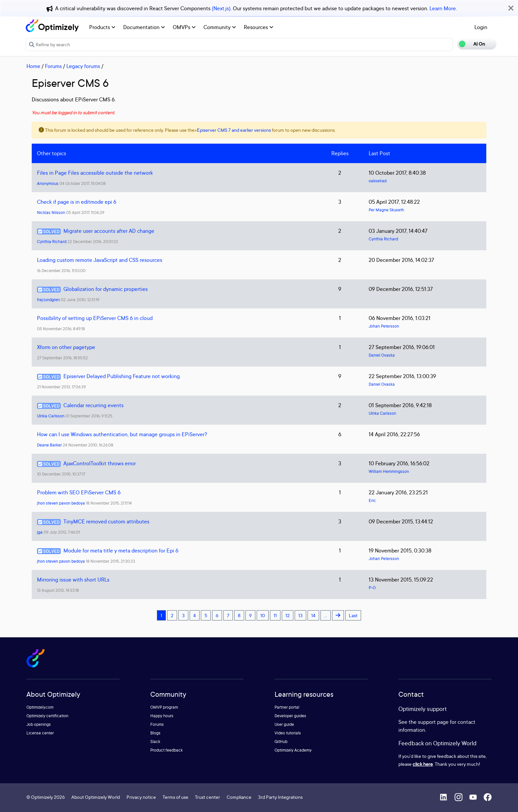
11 (275, 615)
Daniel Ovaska (382, 355)
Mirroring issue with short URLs (73, 580)
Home (33, 66)
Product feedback (166, 750)
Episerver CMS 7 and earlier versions (234, 130)
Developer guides (290, 716)
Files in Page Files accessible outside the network (95, 173)
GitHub (281, 741)
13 (300, 615)
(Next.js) (221, 8)
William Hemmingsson (389, 471)
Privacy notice (141, 797)
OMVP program (164, 707)
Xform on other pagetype (66, 347)
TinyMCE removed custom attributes (106, 521)
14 (313, 615)
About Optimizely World (96, 797)
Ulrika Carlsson (51, 416)
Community (220, 27)
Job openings (39, 724)
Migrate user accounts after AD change (109, 231)
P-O (372, 588)
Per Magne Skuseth (386, 210)
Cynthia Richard (52, 242)
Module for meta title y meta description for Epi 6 (121, 550)
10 (263, 615)
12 (288, 615)
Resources (259, 27)
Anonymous (48, 183)
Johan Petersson (384, 326)
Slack (155, 741)
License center (40, 733)
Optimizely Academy (293, 750)
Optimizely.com (40, 707)
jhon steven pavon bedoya (61, 503)
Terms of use (175, 797)
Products (102, 27)
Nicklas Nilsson (51, 212)
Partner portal (287, 707)
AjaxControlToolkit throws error (100, 463)
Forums (53, 66)
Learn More (443, 8)
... (326, 615)
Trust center (207, 797)
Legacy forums (83, 66)
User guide (284, 724)
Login (481, 27)
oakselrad (378, 181)
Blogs (155, 733)
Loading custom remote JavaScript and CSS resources (100, 260)
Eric (372, 500)
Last (353, 615)
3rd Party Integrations (280, 797)
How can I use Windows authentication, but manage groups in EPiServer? (122, 434)
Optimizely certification (47, 716)
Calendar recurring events (93, 405)
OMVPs (184, 27)
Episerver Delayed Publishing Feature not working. (122, 376)
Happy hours (162, 716)
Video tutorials (288, 733)
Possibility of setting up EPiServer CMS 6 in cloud (95, 318)
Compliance (239, 797)
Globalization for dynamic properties (106, 289)
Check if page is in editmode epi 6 (77, 202)
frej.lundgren (48, 300)
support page (433, 722)
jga (40, 532)
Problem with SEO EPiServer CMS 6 (79, 492)
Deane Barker (49, 445)
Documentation (144, 27)
